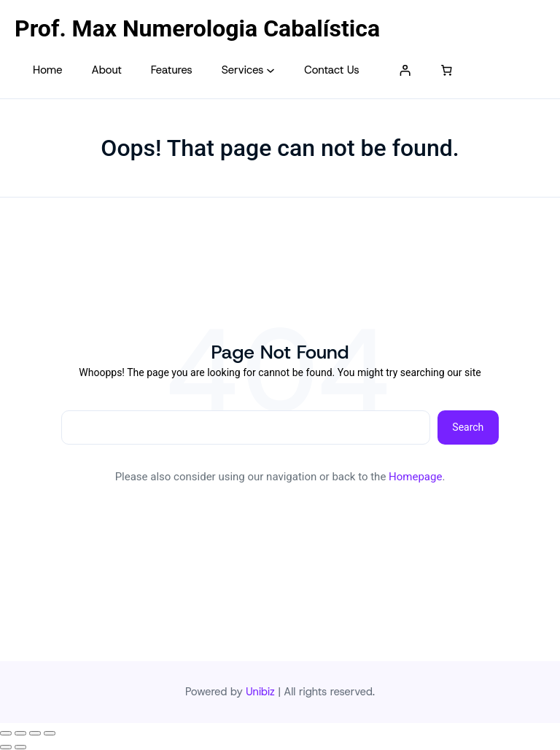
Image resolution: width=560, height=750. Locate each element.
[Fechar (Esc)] (50, 733)
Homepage (415, 477)
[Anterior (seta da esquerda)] (6, 747)
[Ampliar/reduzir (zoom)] (6, 733)
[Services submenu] (271, 70)
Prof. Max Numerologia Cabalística (197, 28)
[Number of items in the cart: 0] (447, 71)
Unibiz (260, 692)
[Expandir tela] (20, 733)
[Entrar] (405, 71)
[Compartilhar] (35, 733)
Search (468, 427)
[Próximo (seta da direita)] (20, 747)
